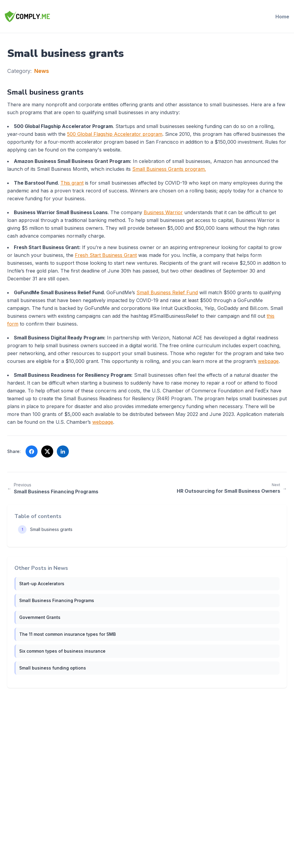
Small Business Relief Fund (167, 292)
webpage (268, 361)
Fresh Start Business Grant (106, 255)
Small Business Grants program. (169, 169)
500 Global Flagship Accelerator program (115, 134)
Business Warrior (163, 212)
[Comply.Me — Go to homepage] (27, 16)
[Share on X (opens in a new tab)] (47, 451)
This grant (72, 183)
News (42, 71)
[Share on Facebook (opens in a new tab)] (32, 451)
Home (282, 17)
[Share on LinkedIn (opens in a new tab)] (63, 451)
